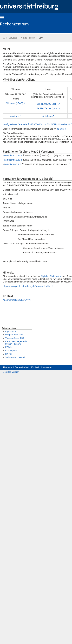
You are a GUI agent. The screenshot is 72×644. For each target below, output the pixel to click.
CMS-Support (11, 351)
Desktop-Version (11, 372)
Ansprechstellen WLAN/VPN (17, 300)
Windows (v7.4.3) (15, 103)
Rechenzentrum (14, 24)
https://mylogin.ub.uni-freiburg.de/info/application (27, 286)
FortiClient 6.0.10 (12, 160)
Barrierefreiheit (22, 367)
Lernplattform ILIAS (14, 335)
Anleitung (15, 116)
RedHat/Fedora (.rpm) (47, 108)
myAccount (11, 331)
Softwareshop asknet (15, 357)
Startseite (4, 37)
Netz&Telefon (28, 38)
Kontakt (35, 367)
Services (13, 38)
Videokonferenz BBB (15, 338)
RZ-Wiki (9, 347)
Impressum (47, 367)
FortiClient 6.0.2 (12, 164)
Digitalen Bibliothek (50, 276)
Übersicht (8, 367)
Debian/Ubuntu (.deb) (47, 104)
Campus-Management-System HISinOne (16, 343)
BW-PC (8, 354)
